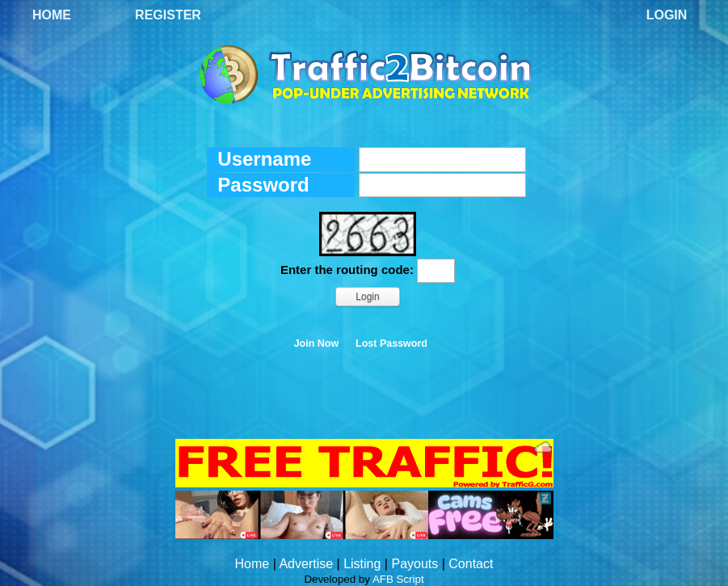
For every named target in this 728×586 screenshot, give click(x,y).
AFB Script (398, 579)
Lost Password (391, 344)
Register (168, 15)
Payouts (414, 564)
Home (52, 15)
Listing (362, 564)
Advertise (306, 564)
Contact (471, 564)
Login (667, 15)
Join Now (317, 344)
